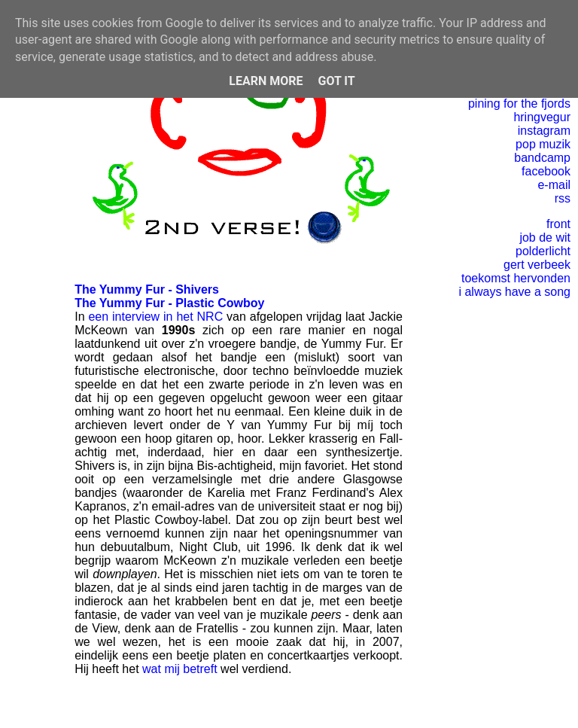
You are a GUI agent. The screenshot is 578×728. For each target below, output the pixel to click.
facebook (546, 171)
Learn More (266, 81)
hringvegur (542, 117)
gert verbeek (537, 265)
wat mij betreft (180, 669)
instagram (544, 131)
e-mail (554, 185)
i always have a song (514, 292)
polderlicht (543, 251)
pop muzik (543, 144)
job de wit (545, 238)
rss (563, 198)
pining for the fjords (519, 104)
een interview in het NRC (155, 317)
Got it (336, 81)
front (558, 224)
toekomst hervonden (516, 278)
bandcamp (542, 158)
